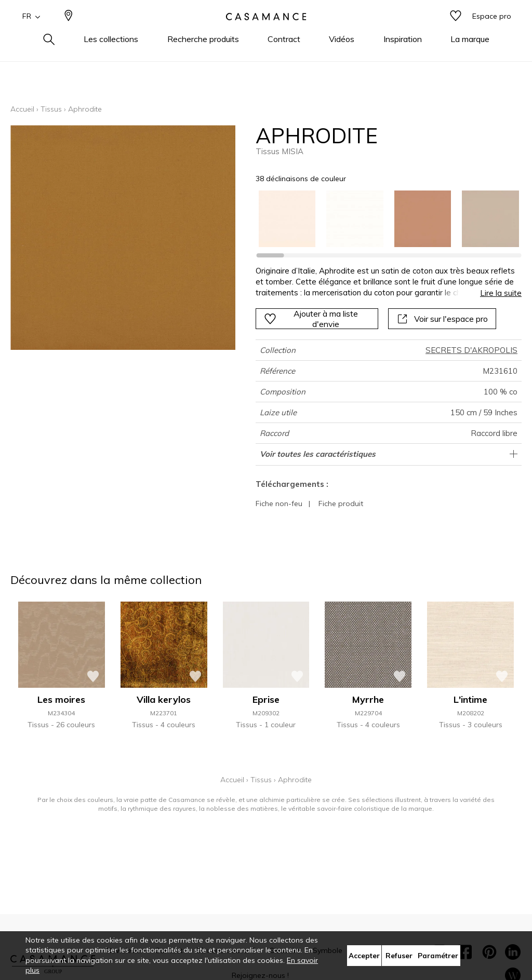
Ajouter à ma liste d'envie (311, 319)
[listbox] (383, 219)
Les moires (61, 699)
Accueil (22, 109)
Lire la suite (501, 293)
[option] (287, 219)
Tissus (51, 109)
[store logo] (266, 33)
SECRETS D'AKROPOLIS (471, 350)
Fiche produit (341, 503)
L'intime (470, 699)
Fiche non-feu (279, 503)
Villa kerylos (164, 699)
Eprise (266, 699)
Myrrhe (368, 699)
